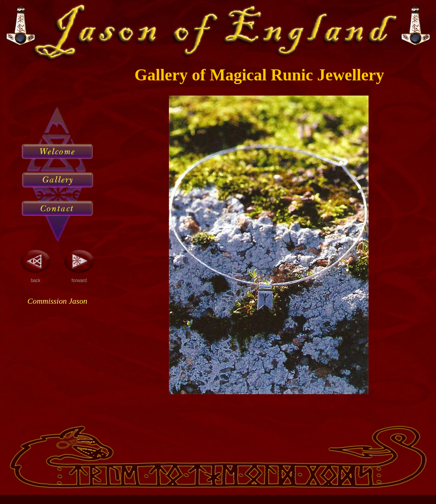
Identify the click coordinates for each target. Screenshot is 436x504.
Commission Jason (57, 301)
